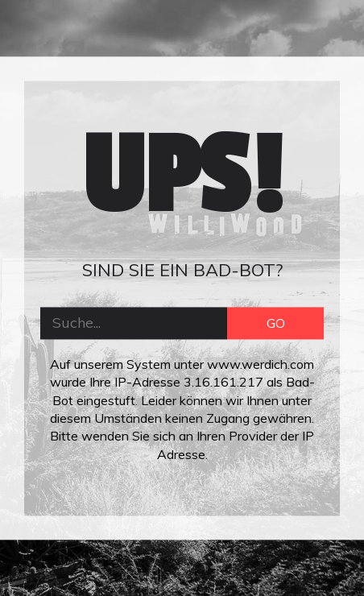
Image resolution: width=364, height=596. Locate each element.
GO (276, 323)
